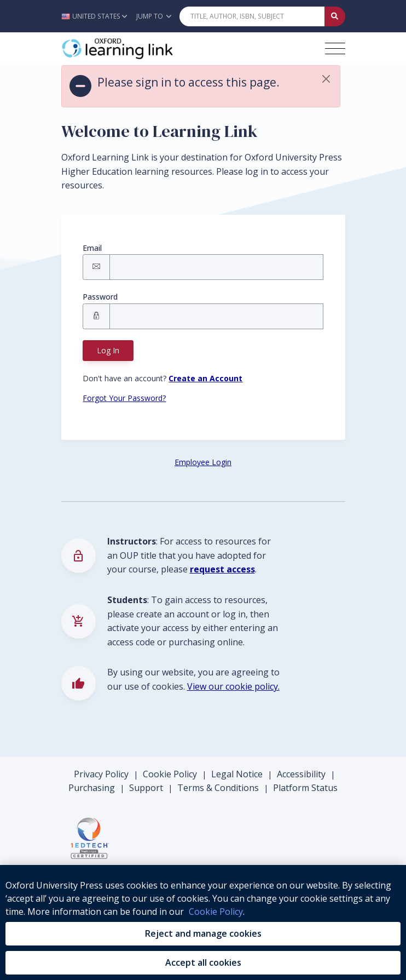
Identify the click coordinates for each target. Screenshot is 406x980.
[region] (203, 922)
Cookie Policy (170, 774)
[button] (97, 16)
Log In (108, 350)
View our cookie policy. (233, 686)
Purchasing (92, 788)
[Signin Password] (216, 316)
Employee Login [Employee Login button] (203, 462)
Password (100, 297)
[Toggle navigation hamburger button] (335, 48)
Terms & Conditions (218, 788)
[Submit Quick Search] (335, 16)
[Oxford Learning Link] (143, 49)
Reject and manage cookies (203, 933)
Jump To (154, 16)
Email (92, 248)
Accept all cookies (203, 962)
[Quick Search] (252, 16)
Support (146, 788)
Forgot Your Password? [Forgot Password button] (124, 398)
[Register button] (205, 378)
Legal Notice (237, 774)
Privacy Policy (101, 774)
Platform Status (305, 788)
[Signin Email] (216, 267)
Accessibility (301, 774)
